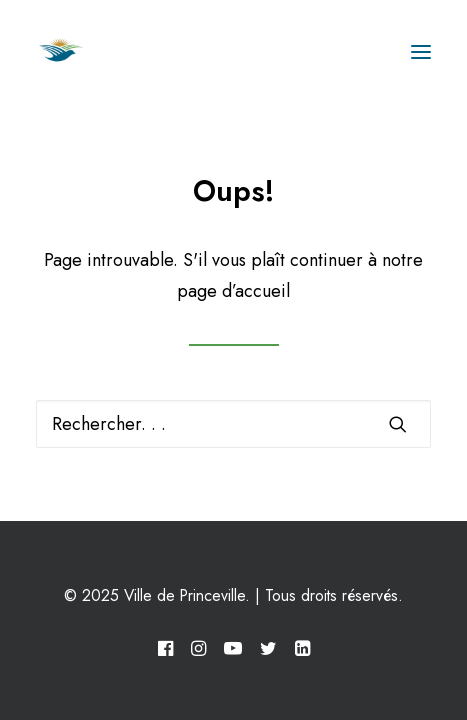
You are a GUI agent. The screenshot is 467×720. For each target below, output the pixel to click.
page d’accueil (233, 291)
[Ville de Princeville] (83, 52)
